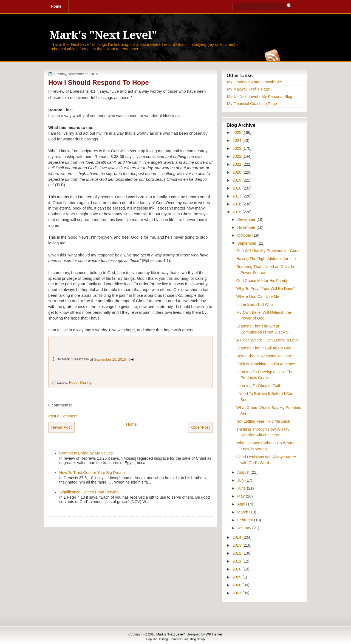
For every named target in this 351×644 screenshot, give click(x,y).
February (246, 520)
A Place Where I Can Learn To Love (268, 340)
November (247, 227)
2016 (237, 204)
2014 (237, 537)
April (242, 504)
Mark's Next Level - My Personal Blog (260, 97)
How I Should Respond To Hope (99, 82)
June (242, 488)
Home (131, 424)
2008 (237, 585)
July (241, 480)
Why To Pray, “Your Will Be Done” (266, 289)
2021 (237, 164)
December (247, 219)
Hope (73, 382)
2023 (237, 148)
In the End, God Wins (255, 304)
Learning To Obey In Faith (259, 386)
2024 (237, 140)
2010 (237, 569)
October (245, 235)
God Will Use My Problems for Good (268, 251)
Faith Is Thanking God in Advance (266, 364)
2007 (237, 593)
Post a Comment (63, 416)
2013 (237, 545)
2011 (237, 561)
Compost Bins (179, 639)
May (241, 496)
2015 (237, 212)
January (245, 528)
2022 (237, 156)
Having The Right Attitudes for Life (266, 259)
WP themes (214, 634)
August (244, 472)
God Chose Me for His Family (262, 281)
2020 (237, 172)
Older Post (200, 427)
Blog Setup (197, 639)
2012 (237, 553)
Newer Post (61, 427)
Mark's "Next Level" (103, 35)
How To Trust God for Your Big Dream (92, 473)
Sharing (86, 382)
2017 (237, 196)
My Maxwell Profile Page (249, 89)
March (243, 512)
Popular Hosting (157, 639)
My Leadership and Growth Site (254, 82)
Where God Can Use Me (258, 296)
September (247, 243)
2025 (237, 132)
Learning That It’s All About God (264, 348)
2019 (237, 180)
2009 (237, 577)
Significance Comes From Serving (89, 492)
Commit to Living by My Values (86, 453)
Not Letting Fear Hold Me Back (263, 421)
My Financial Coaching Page (252, 104)
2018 (237, 188)
